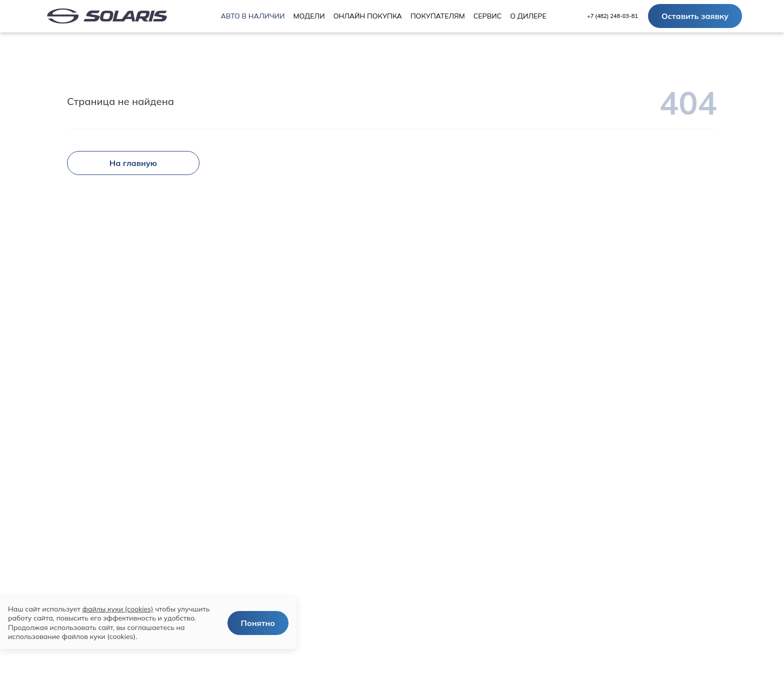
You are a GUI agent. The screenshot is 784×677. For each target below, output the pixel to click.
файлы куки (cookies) (117, 609)
